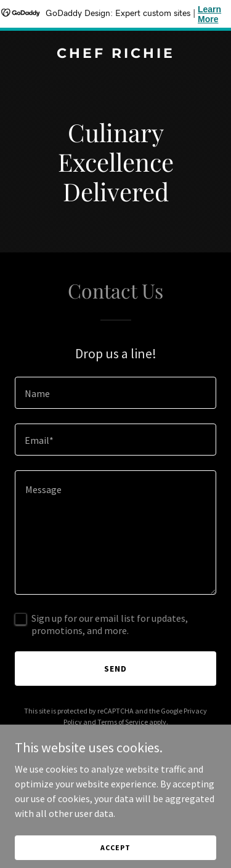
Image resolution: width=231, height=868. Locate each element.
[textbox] (115, 393)
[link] (115, 54)
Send (115, 669)
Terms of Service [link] (123, 722)
